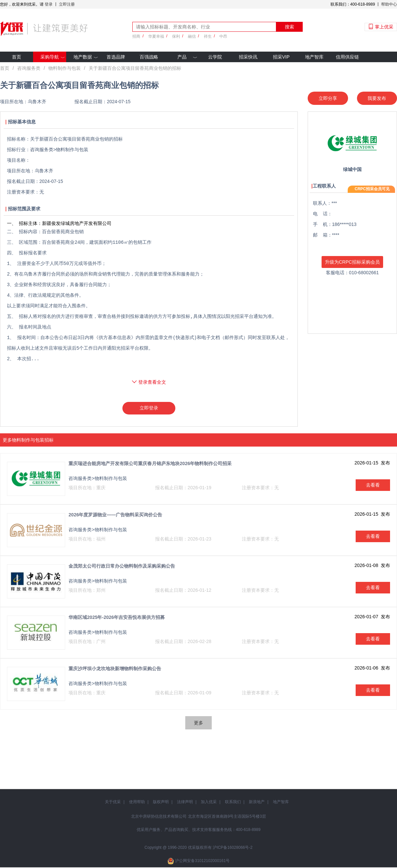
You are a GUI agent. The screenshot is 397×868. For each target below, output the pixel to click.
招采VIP (281, 57)
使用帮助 (137, 803)
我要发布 (377, 98)
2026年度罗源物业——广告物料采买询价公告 (115, 515)
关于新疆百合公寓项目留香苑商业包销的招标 (135, 68)
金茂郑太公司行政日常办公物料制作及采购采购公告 (122, 567)
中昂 (223, 36)
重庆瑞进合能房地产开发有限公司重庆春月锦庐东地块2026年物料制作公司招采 (150, 464)
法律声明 (185, 803)
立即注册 (67, 4)
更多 (198, 723)
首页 (17, 57)
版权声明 (161, 803)
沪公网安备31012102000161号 (202, 861)
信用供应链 (347, 57)
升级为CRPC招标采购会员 (352, 262)
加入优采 (209, 803)
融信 (192, 36)
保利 (176, 36)
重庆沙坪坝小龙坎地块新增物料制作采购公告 (115, 669)
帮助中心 (389, 4)
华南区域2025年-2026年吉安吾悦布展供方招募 (117, 618)
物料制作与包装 (65, 68)
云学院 (215, 57)
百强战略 (149, 57)
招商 (136, 36)
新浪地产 (257, 803)
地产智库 (314, 57)
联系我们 (233, 803)
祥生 (208, 36)
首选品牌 (116, 57)
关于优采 (113, 803)
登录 (49, 4)
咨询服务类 (29, 68)
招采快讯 (248, 57)
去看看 (373, 486)
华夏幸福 (156, 36)
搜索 (289, 27)
